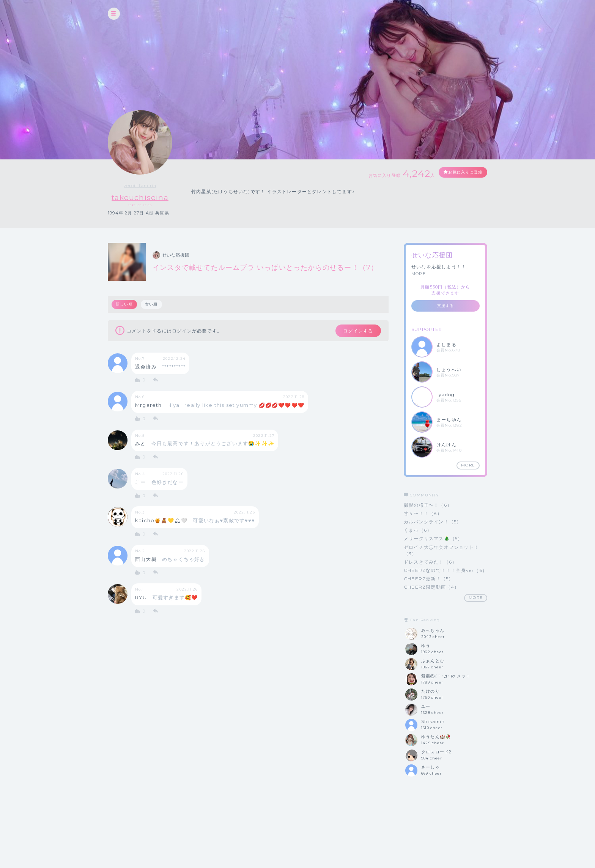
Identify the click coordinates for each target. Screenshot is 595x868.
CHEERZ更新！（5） (429, 579)
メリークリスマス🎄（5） (433, 539)
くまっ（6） (418, 530)
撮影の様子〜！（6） (428, 505)
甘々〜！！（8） (423, 514)
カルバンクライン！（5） (433, 522)
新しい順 (125, 305)
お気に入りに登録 (460, 173)
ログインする (353, 332)
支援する (446, 306)
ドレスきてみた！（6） (430, 562)
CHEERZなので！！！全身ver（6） (445, 571)
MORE (419, 274)
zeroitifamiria (142, 186)
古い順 (153, 305)
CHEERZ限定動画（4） (432, 587)
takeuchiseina (142, 197)
